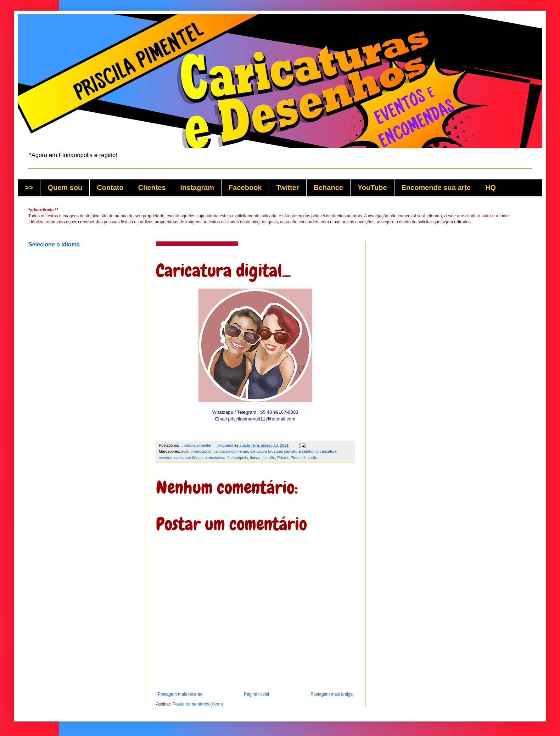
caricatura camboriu (301, 451)
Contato (110, 188)
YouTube (372, 188)
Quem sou (65, 188)
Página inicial (256, 694)
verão (312, 458)
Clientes (152, 188)
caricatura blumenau (231, 451)
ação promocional (196, 451)
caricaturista (215, 458)
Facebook (245, 188)
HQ (491, 188)
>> (29, 188)
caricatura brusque (266, 451)
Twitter (287, 188)
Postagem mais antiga (332, 694)
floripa (255, 458)
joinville (269, 458)
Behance (328, 188)
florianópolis (238, 458)
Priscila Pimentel (291, 458)
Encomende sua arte (436, 188)
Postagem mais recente (180, 694)
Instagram (197, 188)
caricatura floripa (189, 458)
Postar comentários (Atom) (198, 704)
